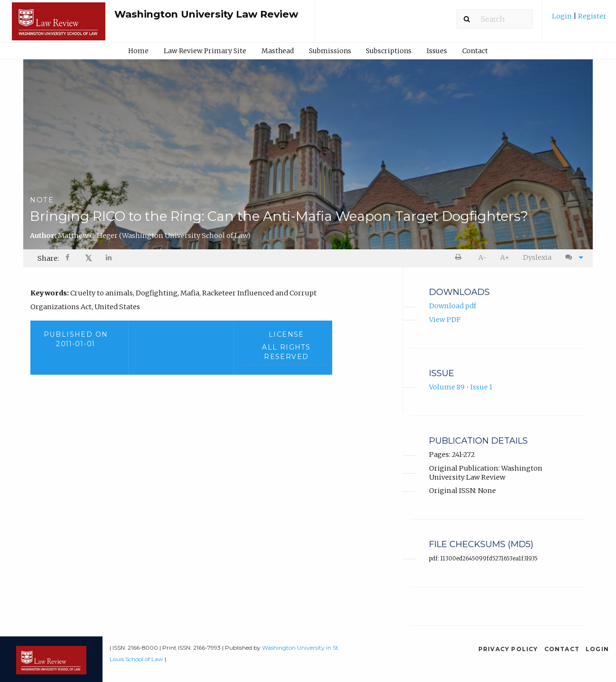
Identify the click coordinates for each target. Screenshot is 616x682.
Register (592, 16)
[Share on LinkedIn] (109, 259)
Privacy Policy (508, 649)
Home (138, 51)
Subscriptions (389, 51)
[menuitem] (579, 20)
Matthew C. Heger (154, 236)
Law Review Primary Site (205, 51)
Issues (437, 51)
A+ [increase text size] (505, 257)
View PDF (445, 320)
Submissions (330, 51)
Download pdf (453, 306)
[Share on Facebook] (68, 259)
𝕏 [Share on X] (89, 258)
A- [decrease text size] (482, 257)
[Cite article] (572, 258)
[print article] (460, 258)
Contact (475, 51)
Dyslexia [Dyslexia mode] (537, 257)
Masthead (278, 51)
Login (563, 16)
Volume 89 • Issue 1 (461, 388)
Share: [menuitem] (48, 258)
